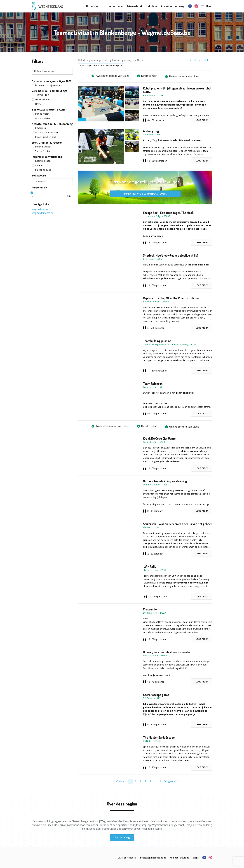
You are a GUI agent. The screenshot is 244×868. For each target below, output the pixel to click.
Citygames (39, 128)
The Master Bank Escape (159, 737)
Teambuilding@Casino (157, 341)
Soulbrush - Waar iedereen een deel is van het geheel (177, 524)
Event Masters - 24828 (154, 613)
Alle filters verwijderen (201, 60)
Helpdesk (151, 6)
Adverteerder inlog (173, 6)
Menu (206, 6)
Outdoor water (41, 118)
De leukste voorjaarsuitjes (47, 85)
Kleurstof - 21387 (152, 527)
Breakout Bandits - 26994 (156, 302)
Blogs (196, 858)
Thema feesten (41, 151)
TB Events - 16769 (152, 698)
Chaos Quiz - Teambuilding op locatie (167, 652)
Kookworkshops (42, 161)
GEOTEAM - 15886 (152, 259)
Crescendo (150, 609)
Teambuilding (40, 95)
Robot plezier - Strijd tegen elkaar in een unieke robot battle (177, 90)
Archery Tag (151, 131)
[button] (111, 104)
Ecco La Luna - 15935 (155, 570)
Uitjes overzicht (96, 6)
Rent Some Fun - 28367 (155, 655)
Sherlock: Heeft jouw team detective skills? (171, 255)
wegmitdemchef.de (43, 213)
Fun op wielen (40, 114)
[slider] (32, 193)
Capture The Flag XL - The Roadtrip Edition (171, 298)
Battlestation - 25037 (154, 95)
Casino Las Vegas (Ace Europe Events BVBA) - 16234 (170, 344)
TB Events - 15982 (152, 134)
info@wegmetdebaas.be (153, 858)
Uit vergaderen (41, 99)
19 (160, 781)
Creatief (37, 165)
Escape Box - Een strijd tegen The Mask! (169, 213)
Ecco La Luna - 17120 (154, 442)
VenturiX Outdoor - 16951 (156, 485)
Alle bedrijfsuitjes (179, 858)
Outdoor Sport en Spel (45, 132)
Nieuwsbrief (135, 6)
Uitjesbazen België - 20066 (156, 216)
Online (37, 104)
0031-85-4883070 (127, 858)
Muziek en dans (41, 170)
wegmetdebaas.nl (42, 209)
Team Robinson (153, 383)
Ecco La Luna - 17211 (154, 387)
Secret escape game (156, 695)
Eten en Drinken (41, 147)
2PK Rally (150, 567)
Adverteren (116, 6)
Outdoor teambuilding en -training (165, 481)
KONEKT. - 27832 (152, 741)
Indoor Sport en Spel (44, 137)
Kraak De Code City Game (159, 438)
